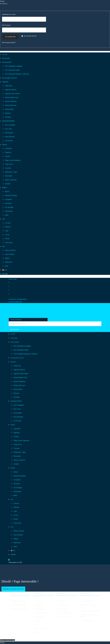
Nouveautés (39, 605)
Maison (38, 621)
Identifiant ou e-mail (9, 14)
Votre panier (63, 601)
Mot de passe (7, 25)
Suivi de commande (65, 613)
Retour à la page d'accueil (13, 589)
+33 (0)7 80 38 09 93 (19, 605)
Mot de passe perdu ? (9, 42)
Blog (37, 632)
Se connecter (10, 37)
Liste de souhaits (64, 605)
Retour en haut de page (7, 640)
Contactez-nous (87, 601)
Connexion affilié (64, 617)
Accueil (38, 601)
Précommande (40, 609)
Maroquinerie (40, 617)
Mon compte (63, 609)
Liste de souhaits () (15, 302)
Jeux (37, 625)
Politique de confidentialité (91, 611)
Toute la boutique (41, 628)
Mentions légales (87, 621)
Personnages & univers (43, 613)
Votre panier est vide (15, 562)
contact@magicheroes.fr (20, 609)
